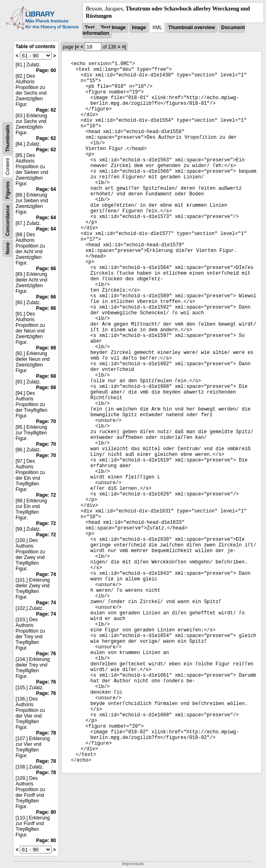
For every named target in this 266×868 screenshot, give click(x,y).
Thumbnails (8, 139)
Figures (8, 190)
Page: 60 (46, 70)
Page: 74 (46, 574)
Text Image (113, 28)
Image (139, 28)
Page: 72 (46, 495)
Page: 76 (46, 654)
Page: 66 (46, 269)
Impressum (133, 864)
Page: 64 (46, 189)
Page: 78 (46, 733)
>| (124, 47)
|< (77, 47)
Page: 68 (46, 348)
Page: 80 (46, 812)
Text (90, 28)
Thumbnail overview (191, 28)
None (8, 248)
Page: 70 (46, 421)
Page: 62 (46, 110)
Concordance (8, 221)
